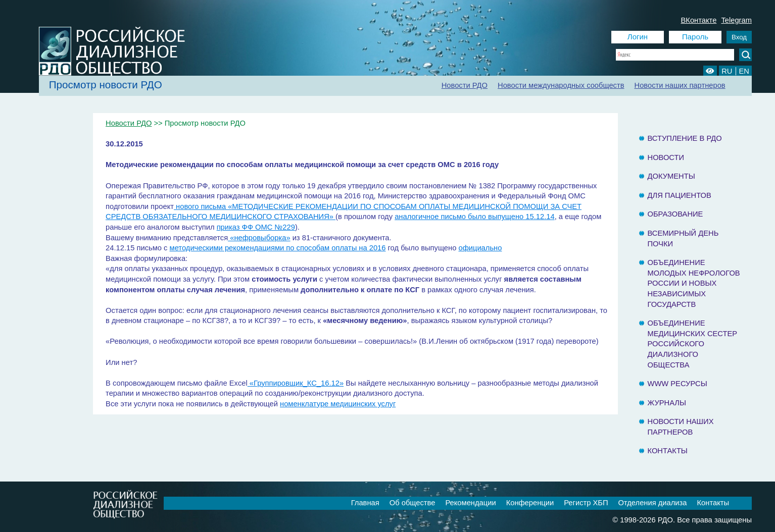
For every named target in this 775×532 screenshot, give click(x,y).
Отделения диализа (653, 503)
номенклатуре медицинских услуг (338, 404)
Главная (365, 503)
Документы (671, 176)
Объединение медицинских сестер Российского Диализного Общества (693, 344)
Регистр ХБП (586, 503)
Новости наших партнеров (680, 85)
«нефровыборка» (259, 238)
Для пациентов (680, 195)
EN (744, 71)
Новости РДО (465, 85)
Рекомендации (470, 503)
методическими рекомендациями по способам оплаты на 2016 (278, 248)
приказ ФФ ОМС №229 (256, 227)
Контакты (668, 451)
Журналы (667, 403)
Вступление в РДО (685, 138)
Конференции (530, 503)
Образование (675, 214)
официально (480, 248)
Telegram (736, 20)
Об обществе (413, 503)
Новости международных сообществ (561, 85)
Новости (666, 157)
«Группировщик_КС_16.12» (296, 383)
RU (727, 71)
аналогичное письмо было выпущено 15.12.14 (475, 217)
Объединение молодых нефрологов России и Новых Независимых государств (694, 283)
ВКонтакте (699, 20)
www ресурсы (677, 384)
